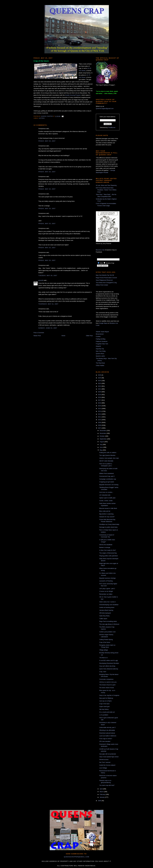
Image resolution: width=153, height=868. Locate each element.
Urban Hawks (100, 365)
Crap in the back (104, 704)
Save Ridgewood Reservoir (104, 280)
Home (63, 336)
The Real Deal (100, 363)
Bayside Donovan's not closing (109, 485)
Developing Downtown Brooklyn (109, 663)
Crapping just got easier (107, 482)
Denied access (104, 760)
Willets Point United (102, 285)
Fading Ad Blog (101, 339)
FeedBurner (112, 127)
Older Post (89, 336)
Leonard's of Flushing (106, 581)
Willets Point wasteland (107, 473)
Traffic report (103, 619)
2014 (100, 409)
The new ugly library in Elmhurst (109, 624)
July (101, 444)
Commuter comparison (106, 679)
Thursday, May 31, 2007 (48, 304)
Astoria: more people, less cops (109, 458)
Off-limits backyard (105, 613)
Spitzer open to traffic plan (107, 498)
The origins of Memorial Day (108, 553)
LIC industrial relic (105, 495)
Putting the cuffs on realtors (108, 453)
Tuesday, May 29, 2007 (48, 276)
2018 (100, 397)
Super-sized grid (104, 706)
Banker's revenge (105, 547)
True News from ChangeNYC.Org (106, 283)
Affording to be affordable (107, 730)
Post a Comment (39, 333)
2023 (100, 383)
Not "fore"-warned (105, 762)
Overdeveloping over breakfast (109, 605)
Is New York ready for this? (108, 550)
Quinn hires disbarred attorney (109, 669)
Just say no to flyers (105, 701)
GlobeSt (98, 346)
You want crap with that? (107, 785)
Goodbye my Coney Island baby (109, 524)
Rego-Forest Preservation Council (106, 278)
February (103, 794)
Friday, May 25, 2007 (47, 141)
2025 (100, 378)
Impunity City (100, 349)
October (102, 436)
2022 (100, 386)
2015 (100, 406)
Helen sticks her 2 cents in (107, 602)
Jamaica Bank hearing (106, 610)
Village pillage (104, 650)
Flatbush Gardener (102, 341)
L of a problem (104, 715)
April (101, 789)
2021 (100, 389)
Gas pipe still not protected (108, 754)
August (102, 442)
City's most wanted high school (109, 757)
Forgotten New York (102, 344)
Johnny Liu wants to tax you (108, 682)
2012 (100, 414)
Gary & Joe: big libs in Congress (109, 695)
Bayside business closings (107, 578)
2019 (100, 395)
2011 (100, 417)
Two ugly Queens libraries (107, 455)
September (103, 439)
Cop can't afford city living (107, 666)
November (103, 433)
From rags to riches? (106, 739)
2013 (100, 411)
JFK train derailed (105, 741)
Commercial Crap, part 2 (107, 476)
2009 (100, 422)
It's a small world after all (107, 712)
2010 (100, 420)
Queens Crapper (47, 116)
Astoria (42, 118)
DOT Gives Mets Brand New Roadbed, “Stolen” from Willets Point (106, 190)
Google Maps (103, 323)
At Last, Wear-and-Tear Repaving (106, 185)
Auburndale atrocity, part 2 (107, 727)
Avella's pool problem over (107, 632)
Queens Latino (100, 356)
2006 (100, 801)
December (103, 431)
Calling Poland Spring (106, 640)
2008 (100, 425)
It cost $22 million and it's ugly (109, 660)
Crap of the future (105, 642)
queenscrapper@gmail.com (76, 857)
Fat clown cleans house (107, 688)
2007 (100, 428)
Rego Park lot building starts (108, 621)
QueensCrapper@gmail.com (105, 108)
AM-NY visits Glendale (106, 461)
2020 (100, 392)
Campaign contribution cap (108, 479)
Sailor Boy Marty (104, 616)
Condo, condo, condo (106, 501)
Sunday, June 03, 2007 (48, 328)
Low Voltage (103, 768)
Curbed (98, 336)
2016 (100, 403)
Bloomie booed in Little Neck (108, 508)
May (101, 450)
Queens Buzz (100, 354)
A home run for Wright (106, 591)
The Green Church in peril (107, 685)
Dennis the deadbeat (106, 545)
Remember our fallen (106, 594)
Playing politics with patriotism (109, 556)
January (102, 797)
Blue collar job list (105, 511)
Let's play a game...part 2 (107, 589)
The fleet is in (103, 658)
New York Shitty (101, 351)
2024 (100, 381)
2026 (100, 375)
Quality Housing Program (73, 95)
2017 (100, 400)
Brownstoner (100, 334)
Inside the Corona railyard (107, 765)
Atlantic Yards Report (102, 332)
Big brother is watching (106, 514)
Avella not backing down (107, 607)
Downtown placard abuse (107, 733)
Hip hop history (104, 709)
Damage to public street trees (108, 527)
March (102, 792)
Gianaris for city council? (107, 517)
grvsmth (41, 280)
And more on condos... (106, 492)
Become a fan (100, 250)
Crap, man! (103, 672)
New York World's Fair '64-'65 (105, 275)
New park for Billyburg (106, 698)
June (101, 447)
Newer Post (37, 336)
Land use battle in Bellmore (108, 736)
